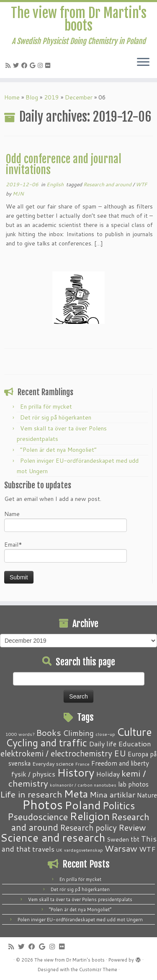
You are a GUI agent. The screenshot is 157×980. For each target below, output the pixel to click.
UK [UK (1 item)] (59, 850)
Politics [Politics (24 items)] (119, 805)
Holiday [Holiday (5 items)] (108, 774)
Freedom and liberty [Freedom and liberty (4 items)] (120, 763)
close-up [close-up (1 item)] (105, 734)
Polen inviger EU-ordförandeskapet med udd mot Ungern (80, 920)
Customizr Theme (98, 970)
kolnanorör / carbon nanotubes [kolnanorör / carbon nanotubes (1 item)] (83, 785)
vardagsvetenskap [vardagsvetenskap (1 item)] (84, 850)
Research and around (108, 184)
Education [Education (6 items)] (135, 743)
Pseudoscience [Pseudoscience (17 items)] (38, 817)
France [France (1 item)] (82, 764)
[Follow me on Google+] (34, 65)
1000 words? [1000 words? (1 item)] (20, 734)
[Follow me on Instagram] (41, 65)
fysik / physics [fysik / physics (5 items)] (33, 774)
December (79, 97)
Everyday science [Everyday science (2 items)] (53, 764)
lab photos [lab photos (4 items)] (133, 784)
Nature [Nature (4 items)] (147, 795)
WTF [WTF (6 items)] (147, 849)
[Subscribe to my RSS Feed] (9, 65)
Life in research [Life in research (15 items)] (31, 794)
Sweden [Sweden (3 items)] (118, 839)
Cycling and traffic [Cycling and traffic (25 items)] (46, 743)
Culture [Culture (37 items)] (134, 732)
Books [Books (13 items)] (49, 733)
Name (66, 521)
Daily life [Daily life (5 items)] (103, 744)
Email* (66, 551)
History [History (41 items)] (76, 772)
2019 (51, 97)
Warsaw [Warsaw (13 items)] (121, 848)
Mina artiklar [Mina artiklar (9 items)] (112, 795)
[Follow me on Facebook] (26, 65)
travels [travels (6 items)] (43, 849)
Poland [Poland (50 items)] (83, 805)
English (56, 184)
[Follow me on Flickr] (49, 65)
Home (12, 97)
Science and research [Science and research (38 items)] (53, 837)
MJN (18, 194)
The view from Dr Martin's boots (79, 20)
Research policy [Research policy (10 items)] (88, 828)
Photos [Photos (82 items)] (42, 804)
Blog (32, 97)
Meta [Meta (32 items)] (76, 794)
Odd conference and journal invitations (64, 164)
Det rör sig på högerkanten (56, 417)
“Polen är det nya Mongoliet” (58, 450)
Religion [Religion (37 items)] (90, 816)
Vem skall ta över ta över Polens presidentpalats (80, 899)
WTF (141, 184)
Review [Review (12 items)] (132, 827)
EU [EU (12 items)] (120, 753)
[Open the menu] (143, 63)
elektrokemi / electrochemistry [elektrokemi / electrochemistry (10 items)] (56, 753)
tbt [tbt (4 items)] (135, 839)
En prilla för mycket (46, 407)
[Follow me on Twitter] (17, 65)
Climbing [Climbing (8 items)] (78, 733)
